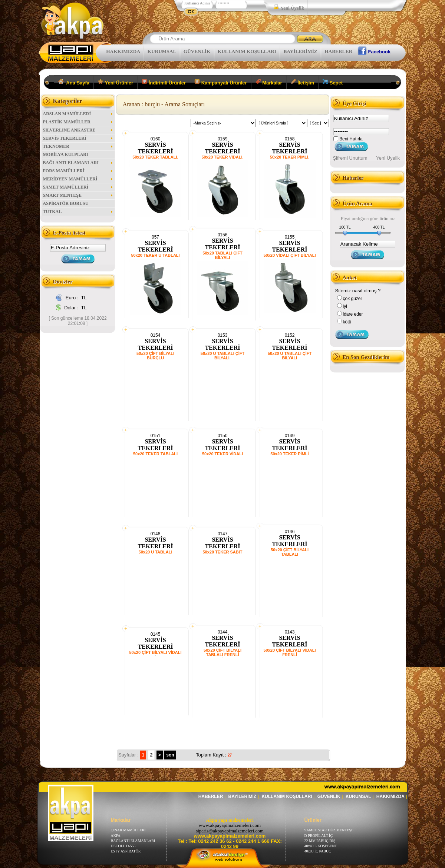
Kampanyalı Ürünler (220, 82)
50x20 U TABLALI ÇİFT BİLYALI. (222, 356)
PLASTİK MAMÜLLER (78, 122)
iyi (345, 306)
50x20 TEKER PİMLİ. (290, 157)
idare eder (353, 314)
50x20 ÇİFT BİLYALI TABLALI (290, 552)
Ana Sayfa (74, 82)
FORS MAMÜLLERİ (78, 171)
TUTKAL (78, 212)
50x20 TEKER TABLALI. (155, 157)
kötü (347, 322)
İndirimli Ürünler (164, 82)
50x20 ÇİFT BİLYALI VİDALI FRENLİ (289, 652)
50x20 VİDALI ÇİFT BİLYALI (289, 255)
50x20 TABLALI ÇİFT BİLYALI (222, 255)
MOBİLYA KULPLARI (66, 154)
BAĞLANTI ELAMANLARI (78, 163)
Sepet (333, 82)
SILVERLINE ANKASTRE (78, 130)
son (170, 755)
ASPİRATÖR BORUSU (66, 203)
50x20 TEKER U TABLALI (155, 255)
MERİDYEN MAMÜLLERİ (78, 179)
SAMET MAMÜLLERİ (78, 187)
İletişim (302, 82)
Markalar (269, 82)
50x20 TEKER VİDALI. (222, 157)
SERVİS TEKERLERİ (78, 138)
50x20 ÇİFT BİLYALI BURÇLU (155, 356)
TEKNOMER (78, 146)
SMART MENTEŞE (78, 195)
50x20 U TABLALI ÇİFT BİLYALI (290, 356)
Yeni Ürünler (116, 82)
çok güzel (352, 299)
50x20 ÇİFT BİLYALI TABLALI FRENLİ (222, 652)
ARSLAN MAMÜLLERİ (78, 114)
